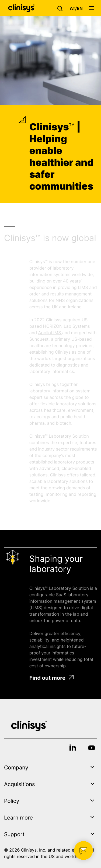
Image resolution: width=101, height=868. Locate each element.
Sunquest (39, 339)
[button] (61, 8)
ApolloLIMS (50, 333)
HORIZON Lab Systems (67, 326)
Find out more (51, 678)
